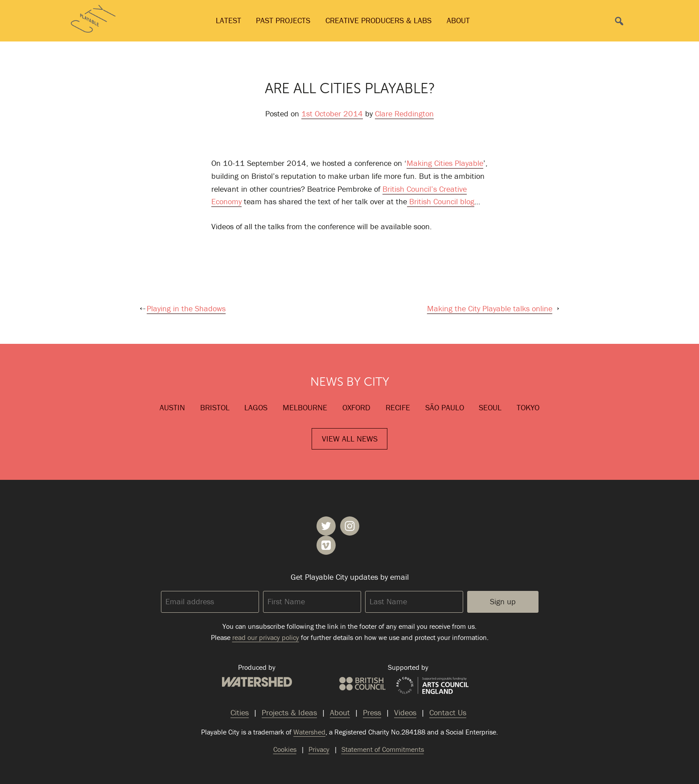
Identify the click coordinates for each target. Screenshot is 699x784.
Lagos (256, 407)
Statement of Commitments (383, 749)
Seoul (490, 407)
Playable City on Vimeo (326, 545)
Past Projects (283, 20)
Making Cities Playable (445, 163)
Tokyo (528, 407)
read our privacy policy (266, 637)
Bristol (215, 407)
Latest (228, 20)
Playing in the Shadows (186, 308)
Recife (398, 407)
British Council (362, 684)
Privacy (319, 749)
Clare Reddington (404, 113)
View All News (350, 439)
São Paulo (445, 407)
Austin (172, 407)
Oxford (356, 407)
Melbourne (305, 407)
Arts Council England (432, 686)
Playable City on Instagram (350, 526)
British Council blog (441, 201)
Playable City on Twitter (326, 526)
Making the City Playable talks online (490, 308)
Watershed (257, 682)
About (458, 20)
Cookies (285, 749)
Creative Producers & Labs (378, 20)
